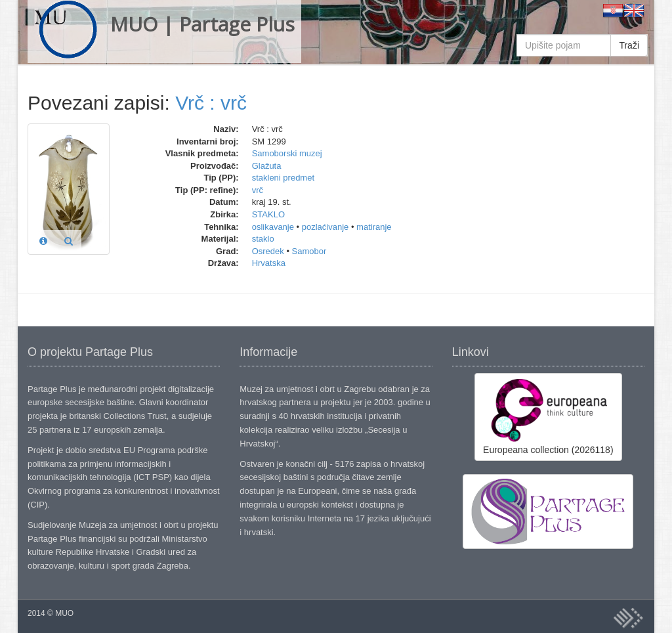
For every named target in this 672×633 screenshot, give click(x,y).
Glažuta (267, 166)
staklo (263, 239)
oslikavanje (273, 227)
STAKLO (268, 214)
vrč (258, 190)
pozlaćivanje (325, 227)
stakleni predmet (283, 178)
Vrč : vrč (211, 103)
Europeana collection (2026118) (548, 416)
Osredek (268, 251)
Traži (629, 45)
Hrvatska (269, 263)
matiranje (374, 227)
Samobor (309, 251)
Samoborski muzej (287, 153)
